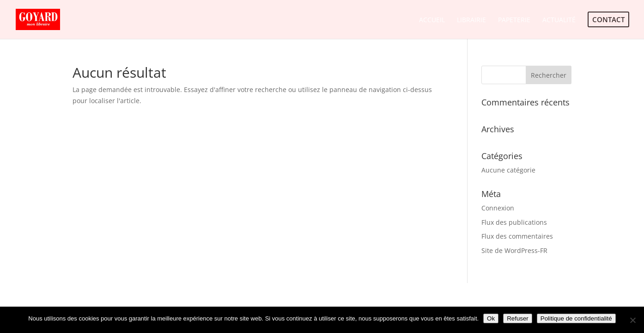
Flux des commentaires (517, 236)
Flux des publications (514, 222)
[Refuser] (632, 320)
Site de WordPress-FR (514, 250)
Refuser (518, 318)
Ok (491, 318)
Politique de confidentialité (576, 318)
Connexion (498, 208)
